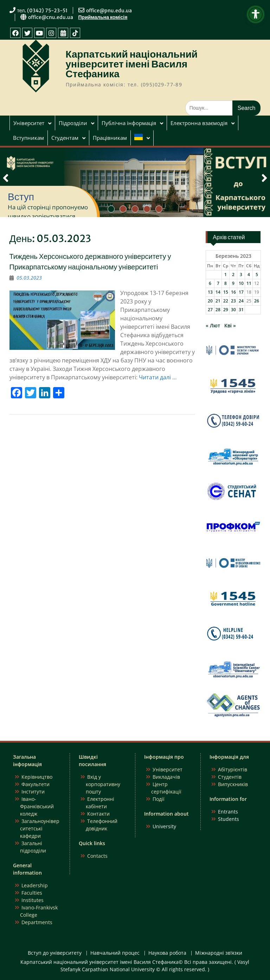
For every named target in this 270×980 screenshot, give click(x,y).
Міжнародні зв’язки (219, 953)
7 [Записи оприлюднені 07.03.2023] (218, 283)
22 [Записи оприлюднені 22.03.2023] (226, 301)
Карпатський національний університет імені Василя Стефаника (132, 64)
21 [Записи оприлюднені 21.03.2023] (218, 301)
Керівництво (37, 777)
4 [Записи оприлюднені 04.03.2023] (249, 275)
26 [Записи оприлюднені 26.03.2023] (257, 301)
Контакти (98, 814)
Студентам (65, 138)
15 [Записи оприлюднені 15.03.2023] (226, 292)
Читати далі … (158, 377)
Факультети (36, 784)
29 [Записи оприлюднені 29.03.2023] (226, 310)
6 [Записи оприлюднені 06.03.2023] (210, 283)
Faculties (32, 893)
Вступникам (28, 138)
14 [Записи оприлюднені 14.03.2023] (218, 292)
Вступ (21, 197)
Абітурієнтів (233, 769)
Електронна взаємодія (199, 123)
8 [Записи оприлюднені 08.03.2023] (226, 283)
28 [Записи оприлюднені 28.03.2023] (218, 310)
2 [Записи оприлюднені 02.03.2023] (233, 275)
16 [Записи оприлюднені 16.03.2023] (233, 292)
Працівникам (110, 138)
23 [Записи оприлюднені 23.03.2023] (233, 301)
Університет (29, 123)
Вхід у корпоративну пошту (103, 784)
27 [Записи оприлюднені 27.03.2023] (210, 310)
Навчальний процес (115, 953)
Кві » (230, 325)
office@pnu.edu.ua (109, 11)
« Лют (213, 325)
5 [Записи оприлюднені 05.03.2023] (257, 275)
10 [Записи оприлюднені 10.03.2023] (241, 283)
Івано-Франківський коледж (37, 806)
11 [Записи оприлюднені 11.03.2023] (249, 283)
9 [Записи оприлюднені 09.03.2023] (233, 283)
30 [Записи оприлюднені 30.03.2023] (233, 310)
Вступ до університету (55, 953)
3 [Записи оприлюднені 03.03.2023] (241, 275)
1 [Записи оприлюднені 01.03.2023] (226, 275)
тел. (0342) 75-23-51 (43, 11)
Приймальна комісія (103, 17)
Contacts (97, 856)
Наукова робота (167, 953)
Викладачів (166, 777)
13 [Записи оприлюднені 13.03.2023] (210, 292)
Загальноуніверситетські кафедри (40, 828)
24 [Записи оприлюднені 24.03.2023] (241, 301)
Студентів (230, 777)
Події (159, 799)
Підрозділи (73, 123)
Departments (37, 922)
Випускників (233, 784)
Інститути (33, 792)
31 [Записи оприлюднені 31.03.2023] (241, 310)
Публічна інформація (129, 123)
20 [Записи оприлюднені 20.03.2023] (210, 301)
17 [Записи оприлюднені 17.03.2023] (241, 292)
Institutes (33, 900)
